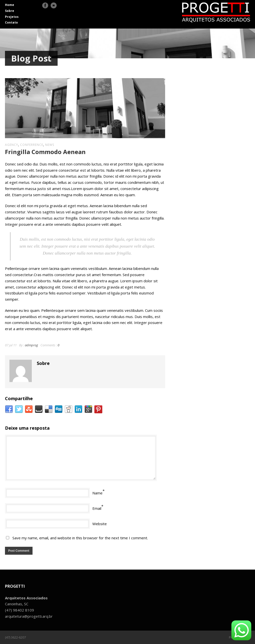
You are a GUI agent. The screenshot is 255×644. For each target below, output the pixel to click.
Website (100, 524)
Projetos (12, 17)
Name (97, 493)
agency (12, 145)
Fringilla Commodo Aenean (45, 152)
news (50, 145)
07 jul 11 (11, 345)
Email (97, 508)
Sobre (10, 11)
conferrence (32, 145)
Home (10, 5)
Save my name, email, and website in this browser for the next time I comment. (80, 538)
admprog (31, 345)
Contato (11, 22)
